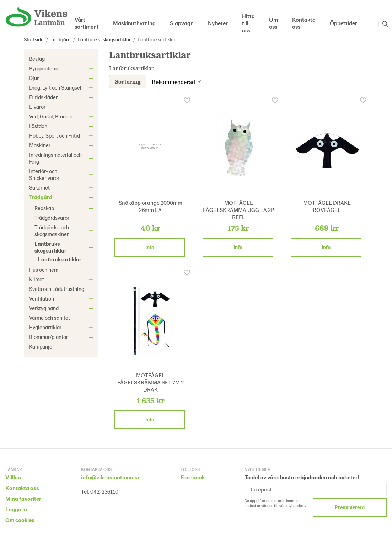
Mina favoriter (23, 498)
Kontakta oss (304, 23)
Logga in (16, 508)
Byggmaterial (62, 68)
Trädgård (62, 197)
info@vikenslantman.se (111, 476)
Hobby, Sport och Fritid (62, 135)
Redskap (65, 208)
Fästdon (62, 126)
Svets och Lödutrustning (62, 289)
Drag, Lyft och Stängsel (62, 87)
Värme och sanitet (62, 318)
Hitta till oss (248, 24)
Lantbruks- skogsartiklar (65, 247)
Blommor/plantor (62, 337)
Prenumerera (350, 507)
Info (150, 247)
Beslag (62, 59)
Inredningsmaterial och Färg (62, 158)
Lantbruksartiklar (60, 259)
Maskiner (62, 145)
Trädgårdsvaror (65, 218)
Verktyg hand (62, 308)
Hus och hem (62, 270)
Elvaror (62, 107)
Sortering (128, 81)
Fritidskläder (62, 97)
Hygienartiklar (62, 327)
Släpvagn (182, 23)
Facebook (193, 476)
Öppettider (343, 23)
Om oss (273, 23)
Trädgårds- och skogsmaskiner (65, 231)
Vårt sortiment (87, 23)
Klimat (62, 279)
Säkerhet (62, 187)
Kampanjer (42, 346)
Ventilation (62, 298)
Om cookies (20, 519)
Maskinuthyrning (134, 23)
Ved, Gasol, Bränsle (62, 116)
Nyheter (218, 23)
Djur (62, 78)
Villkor (14, 476)
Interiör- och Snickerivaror (62, 174)
